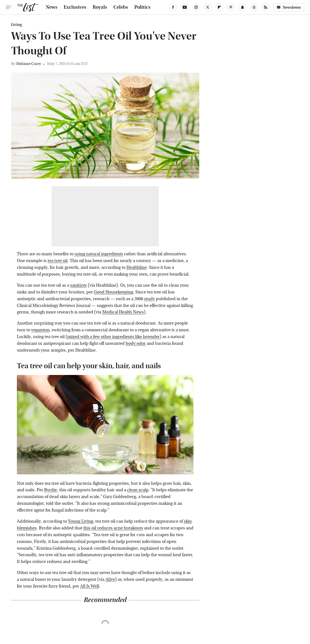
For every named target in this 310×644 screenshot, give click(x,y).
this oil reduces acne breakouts (113, 528)
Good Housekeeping (114, 292)
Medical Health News (123, 312)
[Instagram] (196, 7)
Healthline (137, 267)
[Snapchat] (242, 7)
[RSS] (266, 7)
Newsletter (289, 7)
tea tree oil (58, 261)
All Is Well (90, 586)
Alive (110, 579)
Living (17, 25)
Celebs (121, 7)
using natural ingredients (99, 254)
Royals (100, 7)
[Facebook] (173, 7)
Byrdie (51, 490)
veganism (40, 330)
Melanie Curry (29, 64)
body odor (136, 343)
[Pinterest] (231, 7)
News (52, 7)
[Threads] (254, 7)
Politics (142, 7)
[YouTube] (185, 7)
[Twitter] (208, 7)
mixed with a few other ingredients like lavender (114, 337)
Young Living (81, 521)
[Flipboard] (219, 7)
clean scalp (138, 490)
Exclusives (75, 7)
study (149, 299)
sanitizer (79, 285)
